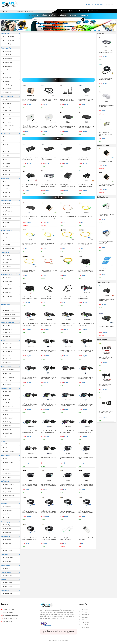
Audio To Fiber (7, 285)
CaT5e (5, 444)
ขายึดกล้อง (7, 539)
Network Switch (6, 367)
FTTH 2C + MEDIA (8, 40)
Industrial (6, 244)
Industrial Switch (8, 381)
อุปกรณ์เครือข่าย (7, 389)
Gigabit (6, 237)
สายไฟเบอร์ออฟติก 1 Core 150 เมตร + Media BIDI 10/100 (86, 431)
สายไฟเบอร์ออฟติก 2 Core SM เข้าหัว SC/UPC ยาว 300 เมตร (30, 512)
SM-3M (6, 140)
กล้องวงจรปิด (6, 536)
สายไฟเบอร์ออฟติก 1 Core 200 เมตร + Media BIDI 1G (30, 431)
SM (5, 181)
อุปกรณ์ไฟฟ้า (6, 566)
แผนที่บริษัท (83, 609)
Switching (6, 525)
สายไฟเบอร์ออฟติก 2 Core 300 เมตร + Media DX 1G (86, 298)
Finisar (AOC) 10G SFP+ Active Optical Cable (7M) (49, 100)
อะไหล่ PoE (7, 359)
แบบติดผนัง (7, 506)
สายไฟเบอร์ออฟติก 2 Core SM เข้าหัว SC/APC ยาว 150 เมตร (30, 298)
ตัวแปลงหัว (7, 218)
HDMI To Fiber (7, 289)
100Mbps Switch (8, 370)
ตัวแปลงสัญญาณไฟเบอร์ (9, 274)
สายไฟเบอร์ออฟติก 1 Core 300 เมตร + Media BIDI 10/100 (49, 405)
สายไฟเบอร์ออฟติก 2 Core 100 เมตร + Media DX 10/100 (86, 351)
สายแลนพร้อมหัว (8, 451)
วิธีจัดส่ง (52, 15)
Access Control (6, 573)
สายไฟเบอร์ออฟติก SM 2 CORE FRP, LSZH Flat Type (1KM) (106, 161)
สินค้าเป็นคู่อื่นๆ (8, 44)
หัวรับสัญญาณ (8, 583)
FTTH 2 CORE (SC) (8, 130)
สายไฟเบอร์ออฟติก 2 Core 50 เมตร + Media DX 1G (30, 378)
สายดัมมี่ (6, 70)
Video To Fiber (8, 296)
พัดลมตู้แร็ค (7, 429)
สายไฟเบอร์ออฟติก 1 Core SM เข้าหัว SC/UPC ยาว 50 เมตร (86, 485)
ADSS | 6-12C (7, 99)
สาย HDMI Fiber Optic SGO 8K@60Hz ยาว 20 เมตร (105, 79)
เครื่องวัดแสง (7, 62)
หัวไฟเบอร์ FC (7, 211)
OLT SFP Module (8, 462)
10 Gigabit (6, 241)
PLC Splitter (7, 470)
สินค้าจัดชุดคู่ (5, 34)
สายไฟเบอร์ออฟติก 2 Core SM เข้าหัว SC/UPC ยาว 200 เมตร (67, 512)
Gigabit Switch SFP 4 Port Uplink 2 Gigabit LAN (66, 159)
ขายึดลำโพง (7, 518)
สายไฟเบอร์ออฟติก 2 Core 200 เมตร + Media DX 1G (86, 324)
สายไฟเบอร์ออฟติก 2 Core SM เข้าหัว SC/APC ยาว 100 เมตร (86, 271)
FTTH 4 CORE (7, 115)
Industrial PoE (7, 351)
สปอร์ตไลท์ (7, 561)
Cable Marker (7, 437)
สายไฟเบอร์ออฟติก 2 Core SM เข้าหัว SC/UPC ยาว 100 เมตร (48, 539)
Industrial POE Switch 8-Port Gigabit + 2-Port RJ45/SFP (48, 185)
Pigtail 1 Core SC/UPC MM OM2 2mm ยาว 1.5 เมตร (68, 217)
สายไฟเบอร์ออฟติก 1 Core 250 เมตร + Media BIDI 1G (67, 405)
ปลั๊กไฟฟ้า (6, 568)
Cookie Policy (84, 627)
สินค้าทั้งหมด (84, 15)
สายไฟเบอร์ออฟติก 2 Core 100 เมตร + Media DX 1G (67, 351)
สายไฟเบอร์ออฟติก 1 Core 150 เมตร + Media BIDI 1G (67, 431)
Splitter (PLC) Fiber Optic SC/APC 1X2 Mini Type (66, 539)
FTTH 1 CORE (7, 107)
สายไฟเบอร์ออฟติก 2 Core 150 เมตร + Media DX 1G (30, 351)
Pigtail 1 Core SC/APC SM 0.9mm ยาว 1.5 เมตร (66, 244)
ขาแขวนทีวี (5, 503)
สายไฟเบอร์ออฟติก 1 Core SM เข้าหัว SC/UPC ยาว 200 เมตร (30, 485)
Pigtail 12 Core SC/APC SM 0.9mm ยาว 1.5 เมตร (67, 271)
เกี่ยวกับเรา (73, 11)
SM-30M (6, 159)
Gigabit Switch (8, 373)
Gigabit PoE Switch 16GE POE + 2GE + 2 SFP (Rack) (30, 217)
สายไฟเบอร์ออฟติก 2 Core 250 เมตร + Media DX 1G (49, 324)
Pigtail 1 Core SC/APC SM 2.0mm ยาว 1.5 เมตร (85, 217)
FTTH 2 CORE (7, 111)
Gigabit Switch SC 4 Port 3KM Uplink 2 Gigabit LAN (30, 159)
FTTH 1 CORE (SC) (8, 126)
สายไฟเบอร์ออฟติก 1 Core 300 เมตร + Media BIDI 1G (30, 405)
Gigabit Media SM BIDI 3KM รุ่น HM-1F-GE (30, 185)
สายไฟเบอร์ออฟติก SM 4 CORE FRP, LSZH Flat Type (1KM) (49, 217)
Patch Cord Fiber (7, 134)
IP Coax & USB (7, 333)
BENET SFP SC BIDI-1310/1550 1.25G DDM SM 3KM (105, 134)
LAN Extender (7, 325)
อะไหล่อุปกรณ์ (7, 92)
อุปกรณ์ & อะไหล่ (8, 248)
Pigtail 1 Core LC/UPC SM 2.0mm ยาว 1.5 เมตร (48, 244)
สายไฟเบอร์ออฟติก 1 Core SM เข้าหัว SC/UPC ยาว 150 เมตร (48, 485)
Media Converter (7, 230)
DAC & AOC (7, 270)
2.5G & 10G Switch (9, 377)
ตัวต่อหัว (6, 215)
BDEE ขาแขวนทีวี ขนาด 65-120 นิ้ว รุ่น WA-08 (106, 358)
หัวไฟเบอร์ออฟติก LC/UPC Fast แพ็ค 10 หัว (106, 270)
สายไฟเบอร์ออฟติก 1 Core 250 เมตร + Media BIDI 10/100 (86, 405)
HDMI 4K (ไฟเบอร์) (9, 307)
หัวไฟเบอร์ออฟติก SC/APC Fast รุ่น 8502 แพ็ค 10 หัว (106, 215)
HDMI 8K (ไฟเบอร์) (9, 311)
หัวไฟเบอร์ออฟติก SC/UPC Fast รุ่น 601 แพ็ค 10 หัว (106, 242)
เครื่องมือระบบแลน (9, 403)
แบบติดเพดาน (7, 510)
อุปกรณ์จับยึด (7, 492)
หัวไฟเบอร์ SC (7, 203)
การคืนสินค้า (84, 625)
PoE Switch (5, 341)
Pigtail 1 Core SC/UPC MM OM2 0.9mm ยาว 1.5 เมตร (49, 271)
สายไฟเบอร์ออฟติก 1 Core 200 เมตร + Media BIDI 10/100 (49, 431)
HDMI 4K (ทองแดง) (9, 314)
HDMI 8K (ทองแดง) (9, 318)
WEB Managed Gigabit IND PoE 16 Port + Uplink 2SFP (67, 127)
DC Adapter (7, 529)
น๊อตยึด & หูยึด (7, 422)
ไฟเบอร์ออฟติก (6, 48)
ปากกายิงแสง (7, 66)
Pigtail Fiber (5, 178)
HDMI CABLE (6, 304)
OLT (5, 458)
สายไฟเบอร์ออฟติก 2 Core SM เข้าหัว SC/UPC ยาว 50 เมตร (86, 512)
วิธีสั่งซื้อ (43, 15)
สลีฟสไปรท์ (7, 77)
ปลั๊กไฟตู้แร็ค (7, 426)
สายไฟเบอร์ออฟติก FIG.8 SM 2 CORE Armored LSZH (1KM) (30, 100)
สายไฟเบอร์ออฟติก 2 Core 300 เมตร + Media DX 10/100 (30, 324)
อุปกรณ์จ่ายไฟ (7, 576)
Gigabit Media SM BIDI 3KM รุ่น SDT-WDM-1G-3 (106, 300)
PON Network (6, 456)
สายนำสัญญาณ (8, 543)
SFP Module (5, 252)
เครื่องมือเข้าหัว (8, 55)
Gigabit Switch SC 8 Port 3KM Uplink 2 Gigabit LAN (49, 159)
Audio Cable (7, 337)
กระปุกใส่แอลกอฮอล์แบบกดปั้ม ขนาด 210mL (86, 539)
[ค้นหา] (83, 19)
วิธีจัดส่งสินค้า (84, 617)
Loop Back (7, 222)
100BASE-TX (7, 233)
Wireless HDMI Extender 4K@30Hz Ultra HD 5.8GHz (67, 100)
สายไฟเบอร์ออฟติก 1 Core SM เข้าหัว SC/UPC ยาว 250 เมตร (86, 458)
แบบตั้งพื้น (6, 514)
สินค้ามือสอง (5, 590)
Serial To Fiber (7, 300)
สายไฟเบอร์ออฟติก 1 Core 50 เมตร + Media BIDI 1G (67, 378)
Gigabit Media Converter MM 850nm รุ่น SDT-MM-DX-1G (85, 185)
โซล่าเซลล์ (5, 555)
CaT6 (5, 448)
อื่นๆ (5, 226)
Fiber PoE (6, 355)
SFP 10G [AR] (7, 267)
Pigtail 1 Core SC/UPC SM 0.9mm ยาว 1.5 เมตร (85, 244)
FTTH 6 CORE (7, 118)
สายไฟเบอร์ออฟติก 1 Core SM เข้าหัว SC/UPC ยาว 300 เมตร (67, 458)
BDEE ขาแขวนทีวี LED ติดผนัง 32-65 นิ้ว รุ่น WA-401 (106, 412)
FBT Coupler (7, 473)
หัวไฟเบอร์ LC (7, 207)
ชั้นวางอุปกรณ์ (8, 418)
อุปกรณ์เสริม (7, 89)
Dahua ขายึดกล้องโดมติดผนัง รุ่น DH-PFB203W (106, 106)
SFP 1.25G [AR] (8, 259)
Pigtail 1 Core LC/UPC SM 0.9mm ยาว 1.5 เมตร (29, 271)
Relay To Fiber (7, 281)
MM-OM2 (6, 163)
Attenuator (7, 477)
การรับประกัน (33, 15)
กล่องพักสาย (7, 81)
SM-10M (6, 148)
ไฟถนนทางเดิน (8, 558)
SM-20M (6, 155)
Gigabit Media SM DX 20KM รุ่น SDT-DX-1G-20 (106, 327)
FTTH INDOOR (7, 122)
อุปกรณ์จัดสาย (8, 433)
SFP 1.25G (6, 255)
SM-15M (6, 152)
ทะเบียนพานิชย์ (93, 11)
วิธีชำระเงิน (62, 15)
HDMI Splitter (7, 329)
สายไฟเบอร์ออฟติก (7, 97)
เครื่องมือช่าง (5, 481)
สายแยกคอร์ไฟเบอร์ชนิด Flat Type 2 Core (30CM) (67, 298)
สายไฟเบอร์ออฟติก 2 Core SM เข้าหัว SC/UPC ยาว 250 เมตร (49, 512)
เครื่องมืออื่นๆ (7, 85)
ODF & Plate (7, 51)
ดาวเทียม (4, 580)
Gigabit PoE (7, 347)
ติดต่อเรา (82, 11)
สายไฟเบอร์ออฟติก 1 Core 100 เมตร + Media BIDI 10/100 (48, 458)
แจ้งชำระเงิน (72, 15)
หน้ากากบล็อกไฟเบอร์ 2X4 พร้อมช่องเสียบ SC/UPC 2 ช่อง (49, 127)
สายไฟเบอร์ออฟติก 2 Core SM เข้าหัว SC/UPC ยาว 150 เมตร (30, 539)
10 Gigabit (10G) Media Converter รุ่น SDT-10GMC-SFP (68, 185)
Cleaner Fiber (7, 74)
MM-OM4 (6, 171)
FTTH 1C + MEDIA (8, 36)
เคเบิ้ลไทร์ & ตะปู (8, 496)
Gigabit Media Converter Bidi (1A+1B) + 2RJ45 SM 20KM (86, 100)
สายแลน (4, 441)
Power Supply (6, 522)
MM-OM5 (6, 174)
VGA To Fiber (7, 292)
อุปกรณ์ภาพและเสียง (8, 322)
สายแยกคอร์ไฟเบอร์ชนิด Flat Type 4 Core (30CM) (48, 298)
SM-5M (6, 144)
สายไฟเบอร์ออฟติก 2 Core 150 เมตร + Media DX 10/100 (49, 351)
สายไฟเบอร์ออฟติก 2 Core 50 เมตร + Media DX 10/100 (48, 378)
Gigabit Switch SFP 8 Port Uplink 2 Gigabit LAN (85, 159)
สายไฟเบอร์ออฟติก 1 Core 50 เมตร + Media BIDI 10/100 (86, 378)
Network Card (7, 593)
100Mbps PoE (7, 344)
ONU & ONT (7, 466)
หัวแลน (6, 395)
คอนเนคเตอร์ (7, 551)
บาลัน (5, 547)
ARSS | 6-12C (7, 103)
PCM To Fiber (7, 277)
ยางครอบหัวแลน (8, 407)
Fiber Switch (7, 385)
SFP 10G (6, 263)
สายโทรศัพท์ (7, 392)
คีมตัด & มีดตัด (8, 59)
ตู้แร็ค (5, 414)
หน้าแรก (64, 11)
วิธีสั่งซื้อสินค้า (84, 615)
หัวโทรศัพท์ (7, 399)
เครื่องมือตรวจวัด (8, 484)
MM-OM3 (6, 167)
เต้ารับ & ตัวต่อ (8, 410)
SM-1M (6, 137)
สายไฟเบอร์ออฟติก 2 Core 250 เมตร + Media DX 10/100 (67, 324)
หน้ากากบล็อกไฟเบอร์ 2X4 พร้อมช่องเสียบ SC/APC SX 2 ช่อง (30, 127)
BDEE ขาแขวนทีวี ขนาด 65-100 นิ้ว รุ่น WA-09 (106, 385)
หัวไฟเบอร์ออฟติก (7, 201)
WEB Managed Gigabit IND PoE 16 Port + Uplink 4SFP (86, 127)
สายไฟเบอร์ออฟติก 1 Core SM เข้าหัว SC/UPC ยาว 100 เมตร (67, 485)
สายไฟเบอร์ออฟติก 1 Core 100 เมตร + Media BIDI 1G (30, 458)
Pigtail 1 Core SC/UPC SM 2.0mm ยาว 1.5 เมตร (29, 244)
